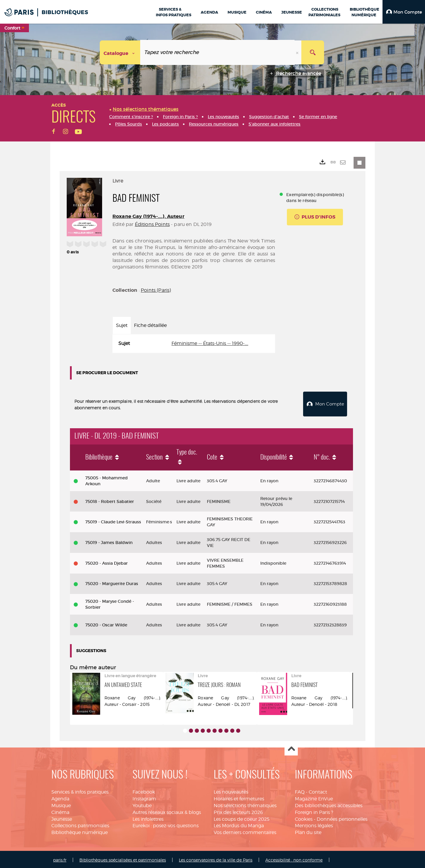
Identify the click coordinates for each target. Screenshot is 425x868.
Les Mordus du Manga (239, 824)
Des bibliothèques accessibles (329, 804)
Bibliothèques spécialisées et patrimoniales (123, 858)
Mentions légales (314, 824)
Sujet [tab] (122, 325)
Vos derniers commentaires (245, 831)
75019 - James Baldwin (109, 541)
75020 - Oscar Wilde (106, 623)
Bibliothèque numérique (80, 831)
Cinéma (60, 811)
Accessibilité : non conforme (294, 858)
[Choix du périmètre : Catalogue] (120, 52)
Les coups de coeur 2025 (242, 818)
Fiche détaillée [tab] (150, 325)
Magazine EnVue (314, 797)
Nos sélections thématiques (245, 804)
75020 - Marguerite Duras (112, 582)
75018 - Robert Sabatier (110, 500)
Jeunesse (62, 818)
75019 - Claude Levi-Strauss (113, 520)
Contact (318, 790)
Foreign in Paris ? (314, 811)
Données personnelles (342, 818)
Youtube (142, 804)
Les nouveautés (231, 790)
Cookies (304, 818)
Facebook (144, 790)
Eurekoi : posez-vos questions (166, 824)
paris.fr (60, 858)
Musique (61, 804)
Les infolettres (148, 818)
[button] (404, 12)
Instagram (144, 797)
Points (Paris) (156, 290)
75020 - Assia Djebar (107, 562)
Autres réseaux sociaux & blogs (167, 811)
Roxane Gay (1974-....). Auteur (148, 216)
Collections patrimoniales (80, 824)
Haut (291, 748)
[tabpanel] (194, 344)
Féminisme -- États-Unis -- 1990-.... (210, 343)
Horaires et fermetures (239, 797)
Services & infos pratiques (80, 790)
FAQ (300, 790)
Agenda (60, 797)
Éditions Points (152, 224)
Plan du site (308, 831)
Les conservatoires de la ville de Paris (216, 858)
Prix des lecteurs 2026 (238, 811)
